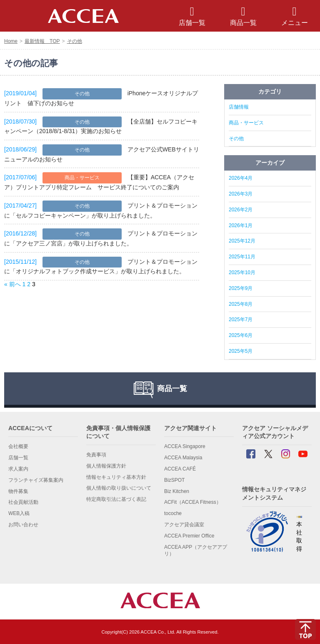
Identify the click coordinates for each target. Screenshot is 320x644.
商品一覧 (243, 16)
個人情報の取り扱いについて (119, 488)
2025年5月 (241, 351)
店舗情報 (239, 107)
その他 (75, 41)
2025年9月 (241, 288)
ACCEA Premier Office (189, 536)
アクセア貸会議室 (184, 525)
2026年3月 (241, 194)
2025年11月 (242, 257)
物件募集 (18, 491)
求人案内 (18, 469)
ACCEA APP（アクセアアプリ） (196, 551)
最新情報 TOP (42, 41)
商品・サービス (82, 178)
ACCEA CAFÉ (180, 469)
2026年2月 (241, 210)
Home (11, 41)
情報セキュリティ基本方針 (116, 477)
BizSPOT (174, 480)
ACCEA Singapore (185, 446)
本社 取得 (299, 534)
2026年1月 (241, 225)
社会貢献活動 (23, 502)
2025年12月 (242, 241)
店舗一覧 (18, 458)
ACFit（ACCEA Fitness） (193, 502)
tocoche (173, 513)
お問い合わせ (23, 525)
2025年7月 (241, 320)
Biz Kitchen (177, 491)
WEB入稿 (19, 513)
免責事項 (96, 455)
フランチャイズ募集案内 (36, 480)
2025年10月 (242, 272)
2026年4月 (241, 178)
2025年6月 (241, 335)
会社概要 (18, 446)
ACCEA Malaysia (183, 458)
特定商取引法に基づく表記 (116, 499)
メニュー (295, 16)
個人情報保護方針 (106, 466)
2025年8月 (241, 304)
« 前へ (12, 284)
